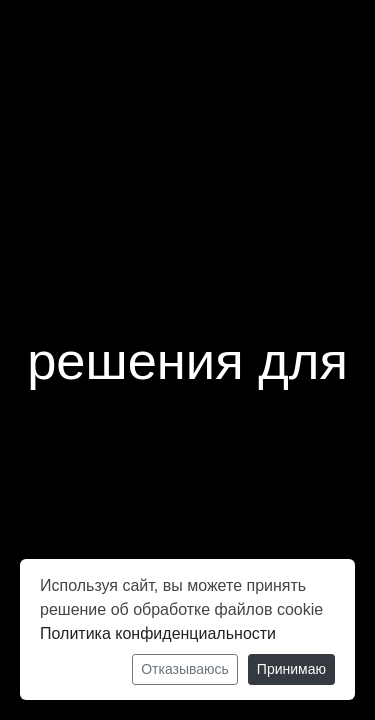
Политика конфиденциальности (158, 633)
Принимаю (291, 669)
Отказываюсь (185, 669)
